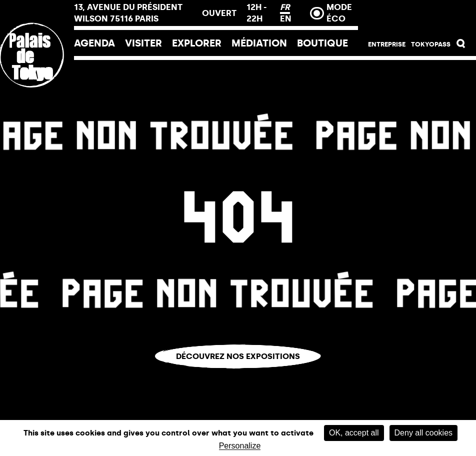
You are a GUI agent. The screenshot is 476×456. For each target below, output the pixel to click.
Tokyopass (431, 44)
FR (285, 7)
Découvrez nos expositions (238, 356)
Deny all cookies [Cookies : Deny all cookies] (424, 433)
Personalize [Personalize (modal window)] (240, 446)
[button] (461, 46)
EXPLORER (197, 43)
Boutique (322, 43)
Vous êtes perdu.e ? (238, 375)
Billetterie (417, 16)
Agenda (94, 43)
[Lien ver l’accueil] (37, 121)
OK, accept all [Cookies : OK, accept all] (354, 433)
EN (286, 18)
